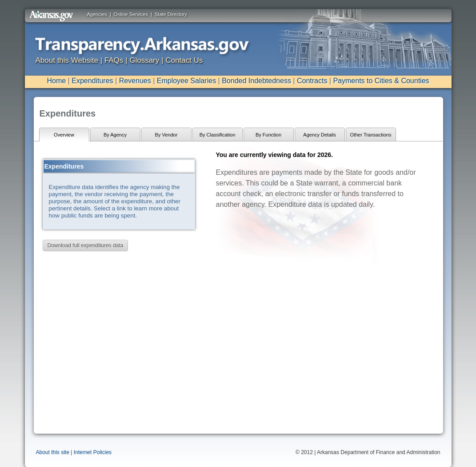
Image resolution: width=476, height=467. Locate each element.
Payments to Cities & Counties (381, 81)
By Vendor (166, 135)
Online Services (131, 14)
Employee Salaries (186, 81)
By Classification (218, 135)
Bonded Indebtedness (256, 81)
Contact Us (184, 60)
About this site (53, 452)
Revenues (135, 81)
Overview (64, 135)
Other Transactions (371, 135)
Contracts (312, 81)
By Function (268, 135)
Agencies (97, 14)
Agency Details (319, 135)
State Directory (171, 14)
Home (56, 81)
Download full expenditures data (86, 246)
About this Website (67, 60)
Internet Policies (93, 452)
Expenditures (92, 81)
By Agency (115, 135)
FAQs (114, 60)
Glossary (144, 60)
